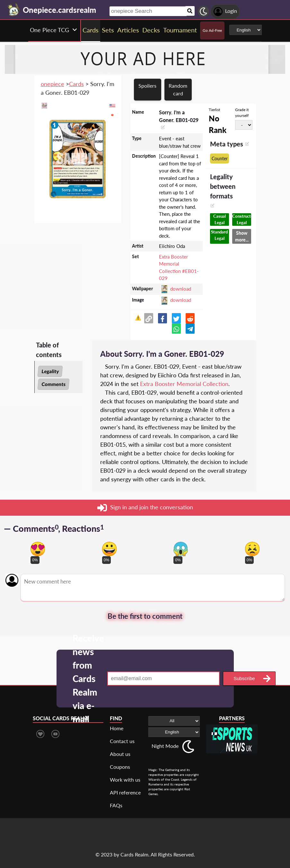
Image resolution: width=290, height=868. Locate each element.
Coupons (120, 767)
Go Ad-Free (212, 30)
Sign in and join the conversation (145, 508)
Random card (178, 89)
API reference (125, 792)
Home (117, 728)
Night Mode (165, 746)
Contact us (122, 741)
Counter (220, 158)
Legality (50, 371)
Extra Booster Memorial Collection (184, 384)
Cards (76, 84)
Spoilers (147, 86)
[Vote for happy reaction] (109, 549)
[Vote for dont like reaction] (252, 549)
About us (120, 754)
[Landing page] (14, 10)
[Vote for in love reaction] (38, 549)
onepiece (53, 84)
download (181, 289)
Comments (53, 384)
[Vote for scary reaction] (181, 549)
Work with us (125, 780)
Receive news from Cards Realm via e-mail (88, 679)
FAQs (116, 805)
